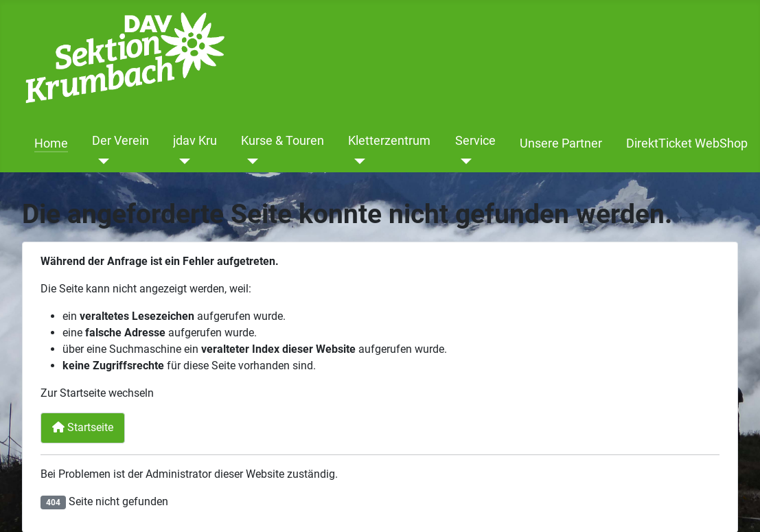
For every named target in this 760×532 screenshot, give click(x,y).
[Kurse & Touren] (250, 161)
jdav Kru (195, 141)
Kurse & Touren (283, 141)
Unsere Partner (561, 143)
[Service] (464, 161)
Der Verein (120, 141)
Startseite (83, 427)
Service (475, 141)
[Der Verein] (101, 161)
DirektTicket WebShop (687, 143)
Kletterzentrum (389, 141)
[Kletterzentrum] (357, 161)
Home (51, 143)
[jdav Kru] (182, 161)
